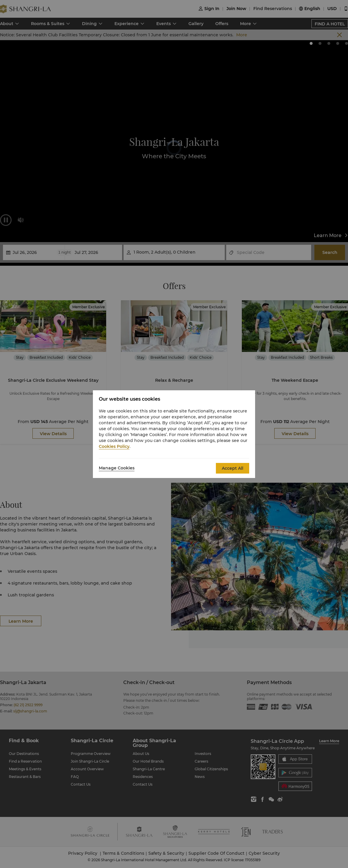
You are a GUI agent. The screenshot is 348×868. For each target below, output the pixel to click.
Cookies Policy (114, 446)
